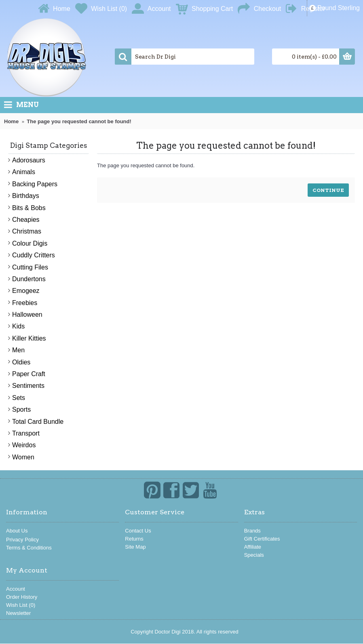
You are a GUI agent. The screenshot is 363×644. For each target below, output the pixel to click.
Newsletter (18, 613)
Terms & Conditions (29, 548)
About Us (17, 531)
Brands (252, 531)
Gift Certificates (262, 539)
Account (16, 589)
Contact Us (138, 531)
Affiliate (253, 547)
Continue (328, 190)
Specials (254, 555)
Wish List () (21, 605)
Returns (134, 539)
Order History (22, 597)
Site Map (135, 547)
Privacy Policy (22, 540)
